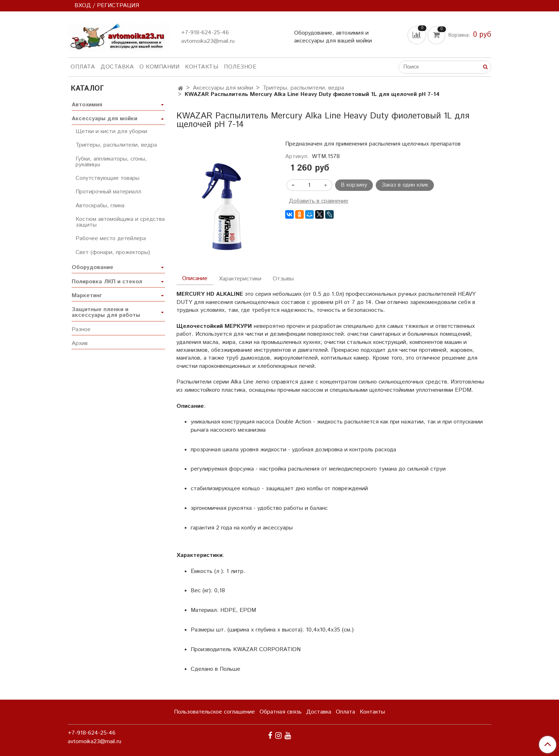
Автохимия (87, 105)
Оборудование (93, 267)
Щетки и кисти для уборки (111, 131)
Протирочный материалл (108, 192)
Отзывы (283, 279)
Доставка (117, 67)
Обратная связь (281, 712)
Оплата (83, 67)
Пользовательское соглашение (214, 712)
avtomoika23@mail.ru (208, 41)
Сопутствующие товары (107, 178)
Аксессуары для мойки (223, 88)
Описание (195, 278)
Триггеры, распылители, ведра (303, 88)
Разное (81, 329)
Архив (80, 343)
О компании (159, 67)
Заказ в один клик (405, 185)
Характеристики (240, 279)
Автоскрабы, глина (100, 206)
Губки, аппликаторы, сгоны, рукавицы (111, 162)
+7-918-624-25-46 (205, 33)
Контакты (202, 67)
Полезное (240, 67)
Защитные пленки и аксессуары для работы (106, 312)
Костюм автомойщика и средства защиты (120, 222)
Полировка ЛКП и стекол (107, 282)
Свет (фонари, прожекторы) (113, 252)
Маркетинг (87, 296)
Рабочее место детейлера (111, 239)
